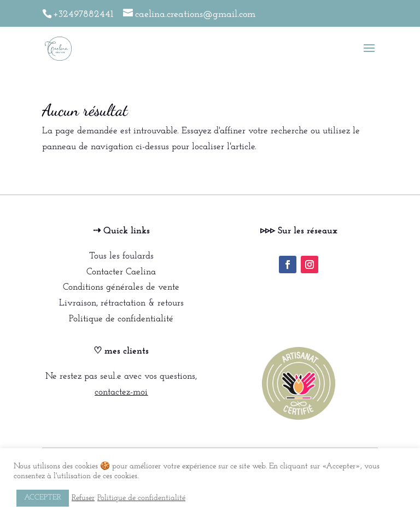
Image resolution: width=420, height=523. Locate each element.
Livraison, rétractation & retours (121, 303)
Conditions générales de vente (121, 287)
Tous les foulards (121, 256)
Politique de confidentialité (121, 319)
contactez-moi (121, 392)
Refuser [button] (83, 498)
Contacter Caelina (121, 272)
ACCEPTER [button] (43, 498)
